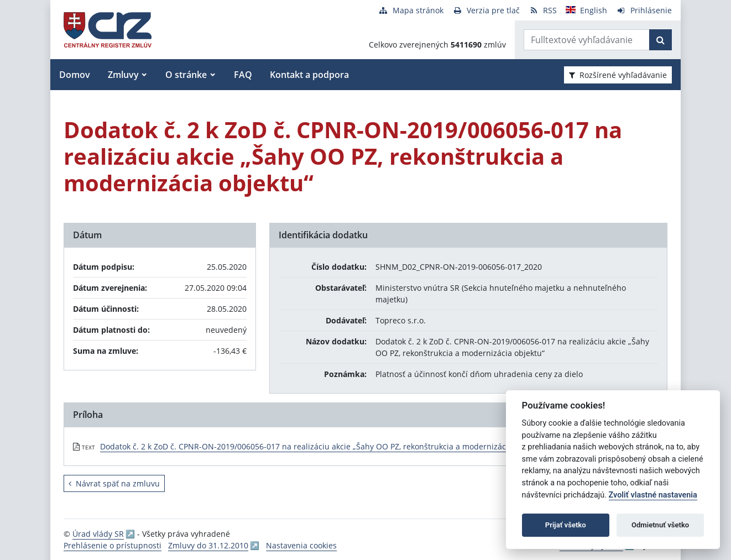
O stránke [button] (186, 75)
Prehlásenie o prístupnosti (113, 545)
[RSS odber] (543, 10)
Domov (75, 75)
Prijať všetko (566, 525)
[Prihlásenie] (644, 10)
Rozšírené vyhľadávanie (618, 75)
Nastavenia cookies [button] (301, 545)
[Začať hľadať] (660, 40)
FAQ (243, 75)
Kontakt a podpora (309, 75)
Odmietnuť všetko (660, 525)
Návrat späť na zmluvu (114, 483)
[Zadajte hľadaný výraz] (587, 40)
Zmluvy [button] (123, 75)
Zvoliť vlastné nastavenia (653, 495)
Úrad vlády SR (98, 534)
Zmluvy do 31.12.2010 (208, 545)
